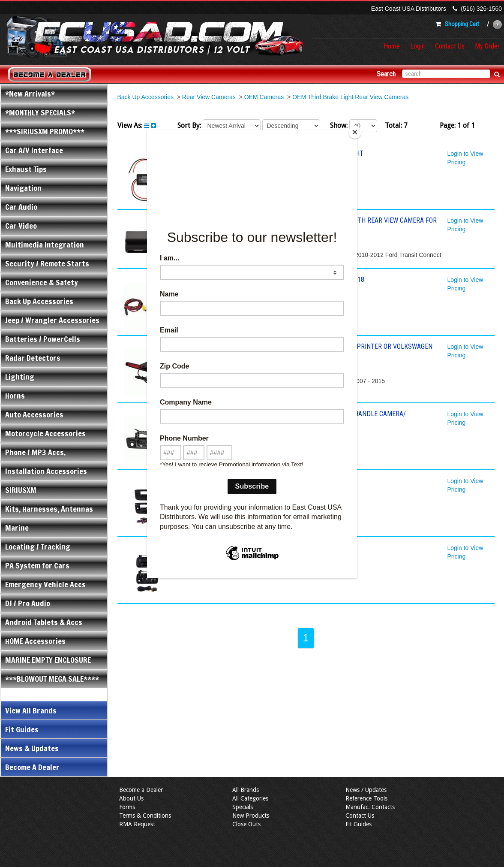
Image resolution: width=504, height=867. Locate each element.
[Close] (355, 132)
